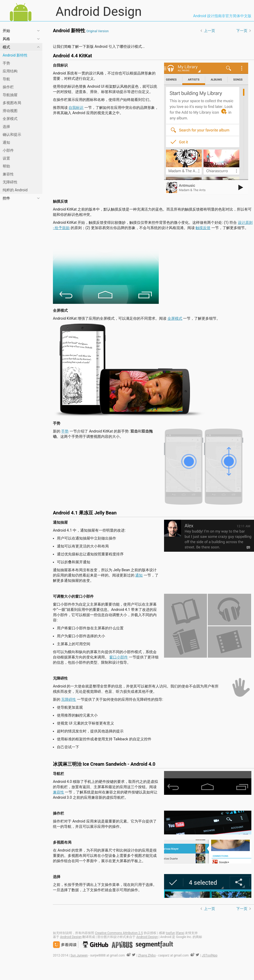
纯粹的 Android (15, 190)
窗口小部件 (119, 657)
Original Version (97, 31)
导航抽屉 (10, 95)
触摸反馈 (203, 228)
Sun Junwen (79, 955)
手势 (6, 63)
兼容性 (8, 174)
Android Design (153, 12)
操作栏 (8, 87)
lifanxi (180, 933)
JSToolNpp (210, 955)
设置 (6, 158)
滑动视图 (10, 111)
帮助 (6, 166)
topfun (171, 933)
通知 (6, 142)
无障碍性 (10, 182)
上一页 (210, 31)
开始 (6, 31)
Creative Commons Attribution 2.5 (119, 933)
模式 (6, 47)
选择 (6, 127)
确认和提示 (12, 134)
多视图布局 (12, 103)
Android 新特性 (15, 55)
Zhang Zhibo (147, 955)
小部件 (8, 150)
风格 (6, 39)
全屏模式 (10, 119)
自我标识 (76, 108)
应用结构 (10, 71)
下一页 (242, 31)
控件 (6, 198)
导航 (6, 79)
